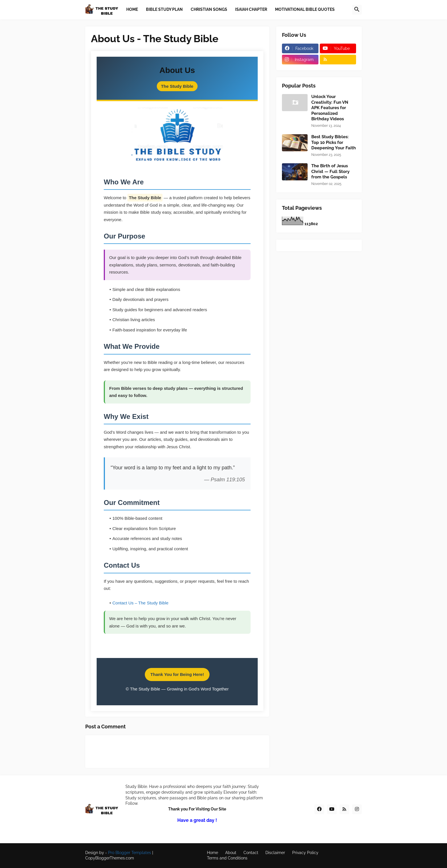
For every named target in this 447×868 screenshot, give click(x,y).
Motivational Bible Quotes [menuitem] (305, 9)
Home (213, 853)
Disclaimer (275, 853)
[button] (357, 10)
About (231, 853)
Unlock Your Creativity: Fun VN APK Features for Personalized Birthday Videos (330, 108)
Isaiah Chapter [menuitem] (251, 9)
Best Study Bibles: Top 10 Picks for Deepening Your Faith (334, 142)
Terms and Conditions (227, 858)
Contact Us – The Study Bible (140, 603)
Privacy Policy (305, 853)
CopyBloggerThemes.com (110, 858)
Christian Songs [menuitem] (209, 9)
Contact (251, 853)
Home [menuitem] (132, 9)
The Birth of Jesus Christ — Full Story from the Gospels (330, 171)
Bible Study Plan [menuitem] (164, 9)
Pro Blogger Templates (130, 853)
